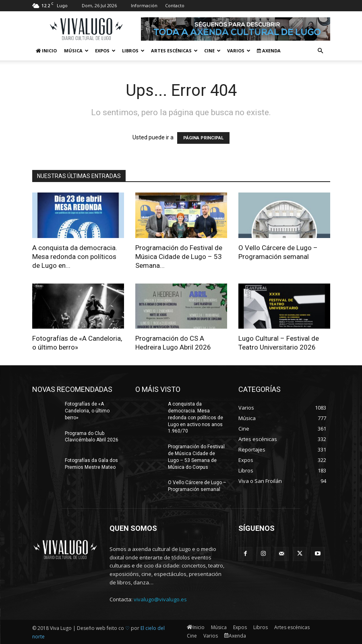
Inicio (46, 51)
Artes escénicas (174, 51)
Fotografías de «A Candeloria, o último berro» (87, 411)
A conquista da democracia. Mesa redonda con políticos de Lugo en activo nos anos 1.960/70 (195, 417)
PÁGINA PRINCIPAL (203, 138)
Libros (133, 51)
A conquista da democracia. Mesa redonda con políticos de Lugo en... (75, 257)
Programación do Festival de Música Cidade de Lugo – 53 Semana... (179, 257)
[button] (321, 51)
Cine (212, 51)
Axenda (269, 51)
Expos (105, 51)
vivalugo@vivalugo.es (160, 599)
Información (144, 5)
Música (76, 51)
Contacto (175, 5)
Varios (239, 51)
